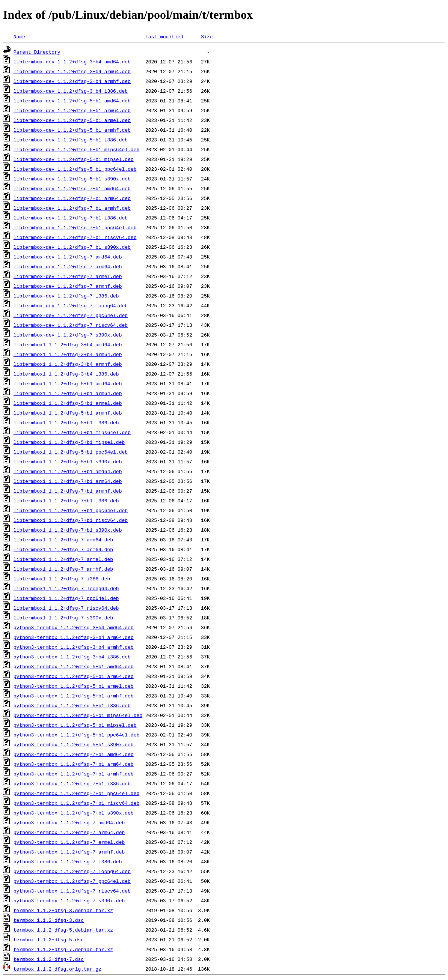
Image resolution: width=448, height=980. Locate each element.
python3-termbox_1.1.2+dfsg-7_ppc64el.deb (72, 881)
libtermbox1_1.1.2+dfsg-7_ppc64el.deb (66, 598)
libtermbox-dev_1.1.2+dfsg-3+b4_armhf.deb (72, 81)
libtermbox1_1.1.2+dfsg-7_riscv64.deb (66, 608)
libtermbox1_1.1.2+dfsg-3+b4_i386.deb (66, 374)
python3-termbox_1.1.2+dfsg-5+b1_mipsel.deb (75, 725)
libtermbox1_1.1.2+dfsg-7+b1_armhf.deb (68, 491)
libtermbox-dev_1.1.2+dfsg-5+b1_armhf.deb (72, 130)
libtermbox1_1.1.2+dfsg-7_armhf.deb (63, 569)
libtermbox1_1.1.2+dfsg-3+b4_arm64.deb (68, 354)
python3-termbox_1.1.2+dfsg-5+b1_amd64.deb (74, 666)
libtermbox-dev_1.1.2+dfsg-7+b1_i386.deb (71, 218)
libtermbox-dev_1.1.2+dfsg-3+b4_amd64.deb (72, 62)
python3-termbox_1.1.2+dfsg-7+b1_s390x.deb (74, 813)
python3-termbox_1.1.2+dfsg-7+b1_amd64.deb (74, 754)
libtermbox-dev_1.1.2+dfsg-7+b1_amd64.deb (72, 188)
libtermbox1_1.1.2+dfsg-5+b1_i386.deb (66, 422)
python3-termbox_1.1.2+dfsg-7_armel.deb (69, 842)
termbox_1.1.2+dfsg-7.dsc (49, 959)
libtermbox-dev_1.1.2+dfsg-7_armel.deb (68, 276)
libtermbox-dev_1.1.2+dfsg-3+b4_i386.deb (71, 91)
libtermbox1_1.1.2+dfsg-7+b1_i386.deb (66, 501)
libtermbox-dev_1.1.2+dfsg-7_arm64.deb (68, 266)
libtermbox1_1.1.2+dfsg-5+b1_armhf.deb (68, 413)
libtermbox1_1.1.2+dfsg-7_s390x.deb (63, 618)
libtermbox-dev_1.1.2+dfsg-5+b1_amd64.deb (72, 101)
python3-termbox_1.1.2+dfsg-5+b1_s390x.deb (74, 744)
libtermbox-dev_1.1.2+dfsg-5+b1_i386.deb (71, 140)
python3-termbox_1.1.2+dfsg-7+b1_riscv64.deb (76, 803)
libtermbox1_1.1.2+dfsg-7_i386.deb (62, 579)
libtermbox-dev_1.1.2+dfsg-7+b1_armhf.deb (72, 208)
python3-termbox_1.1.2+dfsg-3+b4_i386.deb (72, 657)
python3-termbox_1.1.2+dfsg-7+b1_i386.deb (72, 783)
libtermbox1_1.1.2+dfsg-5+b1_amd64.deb (68, 383)
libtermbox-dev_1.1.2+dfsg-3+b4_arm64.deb (72, 71)
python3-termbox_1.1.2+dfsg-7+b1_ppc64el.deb (76, 793)
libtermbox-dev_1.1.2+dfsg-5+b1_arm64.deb (72, 110)
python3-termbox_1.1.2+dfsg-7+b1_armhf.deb (74, 774)
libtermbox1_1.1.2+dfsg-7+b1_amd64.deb (68, 471)
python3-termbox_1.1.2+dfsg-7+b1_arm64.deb (74, 764)
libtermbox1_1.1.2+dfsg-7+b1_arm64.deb (68, 481)
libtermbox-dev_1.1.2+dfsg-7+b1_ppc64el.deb (75, 227)
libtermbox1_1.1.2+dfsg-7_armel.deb (63, 559)
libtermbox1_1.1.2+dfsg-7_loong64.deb (66, 588)
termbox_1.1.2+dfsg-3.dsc (49, 920)
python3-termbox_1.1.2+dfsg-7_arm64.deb (69, 832)
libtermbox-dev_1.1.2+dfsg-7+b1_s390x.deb (72, 247)
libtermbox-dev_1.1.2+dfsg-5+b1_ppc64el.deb (75, 169)
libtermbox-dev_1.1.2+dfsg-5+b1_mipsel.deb (74, 159)
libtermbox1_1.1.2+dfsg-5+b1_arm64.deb (68, 393)
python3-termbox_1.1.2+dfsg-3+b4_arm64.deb (74, 637)
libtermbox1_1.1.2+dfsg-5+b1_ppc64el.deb (71, 452)
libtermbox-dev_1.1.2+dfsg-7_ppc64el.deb (71, 315)
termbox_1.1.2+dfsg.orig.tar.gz (57, 969)
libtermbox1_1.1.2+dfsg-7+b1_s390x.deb (68, 530)
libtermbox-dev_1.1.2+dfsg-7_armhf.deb (68, 286)
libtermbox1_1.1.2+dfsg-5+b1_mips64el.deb (72, 432)
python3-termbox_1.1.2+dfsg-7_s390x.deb (69, 900)
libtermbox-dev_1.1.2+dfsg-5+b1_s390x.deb (72, 179)
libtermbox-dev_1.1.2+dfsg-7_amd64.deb (68, 257)
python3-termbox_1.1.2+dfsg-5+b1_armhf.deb (74, 696)
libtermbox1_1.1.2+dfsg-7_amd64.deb (63, 540)
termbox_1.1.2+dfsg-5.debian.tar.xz (63, 930)
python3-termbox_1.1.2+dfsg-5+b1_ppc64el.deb (76, 735)
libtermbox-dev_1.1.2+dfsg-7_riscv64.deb (71, 325)
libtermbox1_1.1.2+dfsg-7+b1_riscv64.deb (71, 520)
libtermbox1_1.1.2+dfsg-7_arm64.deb (63, 549)
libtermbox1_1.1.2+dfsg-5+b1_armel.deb (68, 403)
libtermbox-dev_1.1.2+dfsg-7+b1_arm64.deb (72, 198)
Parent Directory (37, 52)
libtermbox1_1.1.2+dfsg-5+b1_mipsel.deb (69, 442)
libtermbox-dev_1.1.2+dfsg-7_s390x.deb (68, 335)
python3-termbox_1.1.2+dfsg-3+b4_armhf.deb (74, 647)
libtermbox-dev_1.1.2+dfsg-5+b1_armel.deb (72, 120)
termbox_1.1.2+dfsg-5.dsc (49, 939)
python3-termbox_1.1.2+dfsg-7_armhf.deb (69, 852)
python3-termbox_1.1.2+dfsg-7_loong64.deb (72, 871)
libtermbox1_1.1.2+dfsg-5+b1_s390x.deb (68, 461)
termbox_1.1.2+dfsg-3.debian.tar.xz (63, 910)
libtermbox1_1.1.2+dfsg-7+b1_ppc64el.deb (71, 510)
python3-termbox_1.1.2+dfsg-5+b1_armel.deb (74, 686)
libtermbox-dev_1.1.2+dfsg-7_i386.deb (66, 296)
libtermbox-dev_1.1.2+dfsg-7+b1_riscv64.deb (75, 237)
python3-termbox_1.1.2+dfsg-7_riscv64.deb (72, 891)
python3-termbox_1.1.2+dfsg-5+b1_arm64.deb (74, 676)
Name (19, 36)
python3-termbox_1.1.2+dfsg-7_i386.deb (68, 861)
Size (207, 36)
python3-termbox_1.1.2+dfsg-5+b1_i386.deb (72, 705)
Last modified (164, 36)
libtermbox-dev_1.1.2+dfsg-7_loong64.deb (71, 305)
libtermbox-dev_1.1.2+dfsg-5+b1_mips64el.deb (76, 149)
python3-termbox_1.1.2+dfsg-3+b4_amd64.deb (74, 627)
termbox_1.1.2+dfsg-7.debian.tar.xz (63, 949)
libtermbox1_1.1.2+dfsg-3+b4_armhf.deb (68, 364)
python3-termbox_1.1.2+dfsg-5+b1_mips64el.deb (78, 715)
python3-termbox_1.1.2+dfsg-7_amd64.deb (69, 822)
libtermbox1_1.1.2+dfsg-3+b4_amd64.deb (68, 344)
